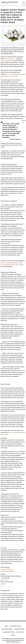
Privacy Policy (20, 632)
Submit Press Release (7, 629)
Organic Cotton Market (7, 61)
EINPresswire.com (9, 59)
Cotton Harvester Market (7, 571)
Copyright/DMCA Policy (9, 632)
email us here (4, 580)
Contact (13, 635)
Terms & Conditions (19, 629)
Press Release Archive (15, 626)
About (6, 626)
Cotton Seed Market (6, 569)
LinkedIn (3, 584)
